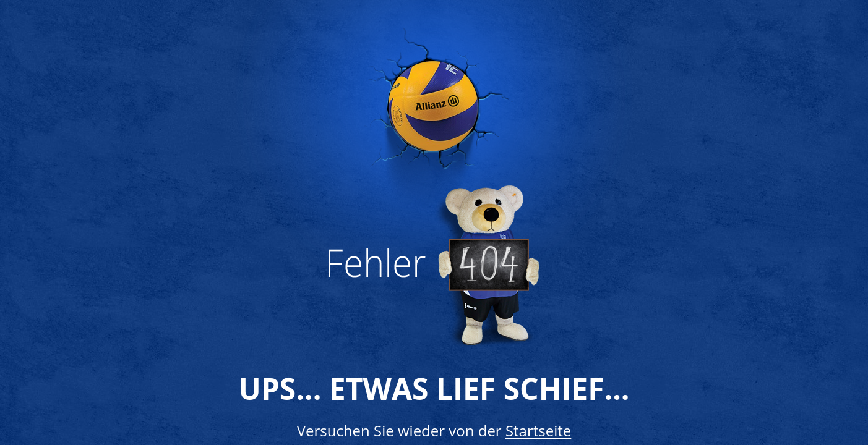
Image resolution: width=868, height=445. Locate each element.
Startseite (538, 430)
